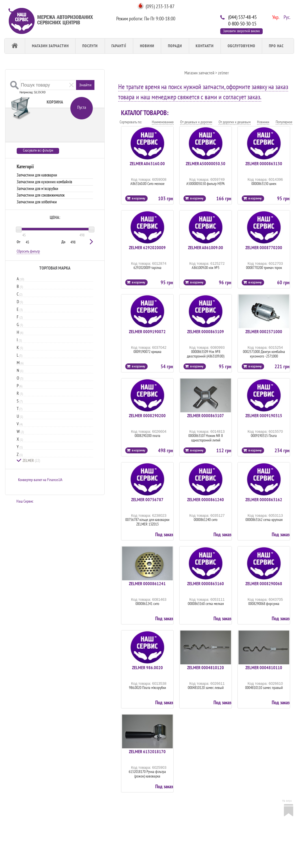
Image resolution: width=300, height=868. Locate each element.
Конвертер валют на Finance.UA (40, 480)
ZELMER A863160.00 (147, 163)
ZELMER (31, 461)
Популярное (284, 122)
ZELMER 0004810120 (206, 667)
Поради (175, 46)
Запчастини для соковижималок (41, 195)
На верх (287, 801)
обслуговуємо (241, 46)
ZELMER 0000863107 (206, 415)
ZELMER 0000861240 (206, 499)
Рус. (286, 17)
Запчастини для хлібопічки (37, 202)
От (19, 242)
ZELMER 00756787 (147, 499)
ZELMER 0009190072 (147, 331)
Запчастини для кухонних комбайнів (44, 182)
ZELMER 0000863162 (264, 499)
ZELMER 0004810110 (264, 667)
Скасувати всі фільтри (38, 150)
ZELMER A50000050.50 (206, 163)
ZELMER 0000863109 (206, 331)
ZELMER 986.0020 (147, 667)
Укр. (275, 17)
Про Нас (276, 46)
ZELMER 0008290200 (147, 415)
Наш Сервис (25, 501)
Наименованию (163, 122)
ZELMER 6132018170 (147, 751)
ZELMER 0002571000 (264, 331)
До (63, 242)
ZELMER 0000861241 (147, 583)
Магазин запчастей (199, 73)
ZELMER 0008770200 (264, 247)
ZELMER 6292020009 (147, 247)
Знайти (85, 85)
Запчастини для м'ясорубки (37, 189)
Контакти (205, 46)
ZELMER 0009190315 (264, 415)
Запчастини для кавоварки (37, 175)
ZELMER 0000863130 (264, 163)
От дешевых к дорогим (196, 122)
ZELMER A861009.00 (206, 247)
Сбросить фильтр (28, 251)
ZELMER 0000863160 (206, 583)
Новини (147, 46)
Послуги (90, 46)
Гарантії (119, 46)
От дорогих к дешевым (235, 122)
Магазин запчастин (50, 46)
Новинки (263, 122)
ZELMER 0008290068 (264, 583)
